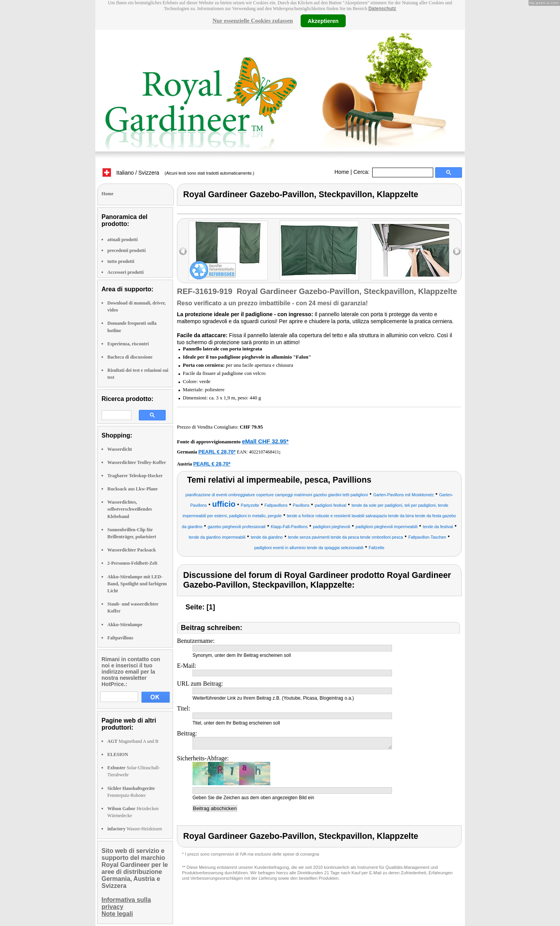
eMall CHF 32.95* (265, 441)
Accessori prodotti (125, 272)
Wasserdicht (120, 449)
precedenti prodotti (127, 250)
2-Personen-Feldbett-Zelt (132, 563)
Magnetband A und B (133, 741)
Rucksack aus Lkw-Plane (132, 489)
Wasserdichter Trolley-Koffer (137, 462)
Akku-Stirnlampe (125, 625)
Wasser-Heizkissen (135, 829)
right (457, 251)
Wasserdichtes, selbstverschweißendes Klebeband (130, 509)
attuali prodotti (122, 240)
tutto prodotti (121, 261)
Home (342, 172)
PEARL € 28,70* (217, 452)
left (183, 251)
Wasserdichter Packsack (132, 550)
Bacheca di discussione (130, 357)
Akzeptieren (323, 21)
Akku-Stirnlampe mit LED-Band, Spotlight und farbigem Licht (137, 584)
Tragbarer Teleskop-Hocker (135, 476)
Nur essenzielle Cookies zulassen (253, 21)
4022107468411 (264, 452)
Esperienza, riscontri (128, 344)
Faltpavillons (120, 638)
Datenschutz (382, 9)
